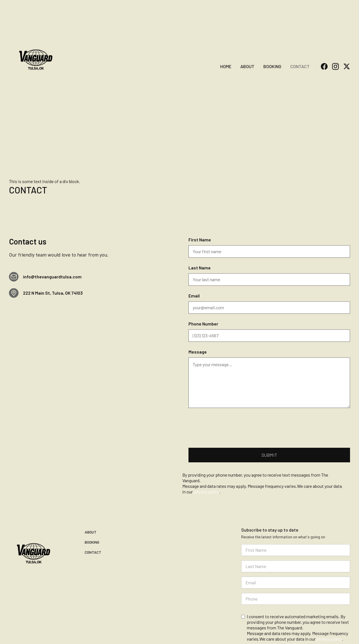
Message (198, 352)
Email (194, 296)
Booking (272, 66)
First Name (200, 240)
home (226, 66)
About (247, 66)
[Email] (269, 308)
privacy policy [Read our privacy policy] (206, 492)
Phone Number (203, 324)
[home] (36, 58)
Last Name (200, 268)
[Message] (269, 383)
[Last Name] (269, 280)
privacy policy (329, 639)
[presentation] (231, 426)
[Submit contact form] (269, 455)
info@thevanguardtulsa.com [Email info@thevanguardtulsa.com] (52, 277)
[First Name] (269, 251)
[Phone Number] (269, 336)
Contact (300, 66)
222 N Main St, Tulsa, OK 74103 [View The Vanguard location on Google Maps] (53, 293)
